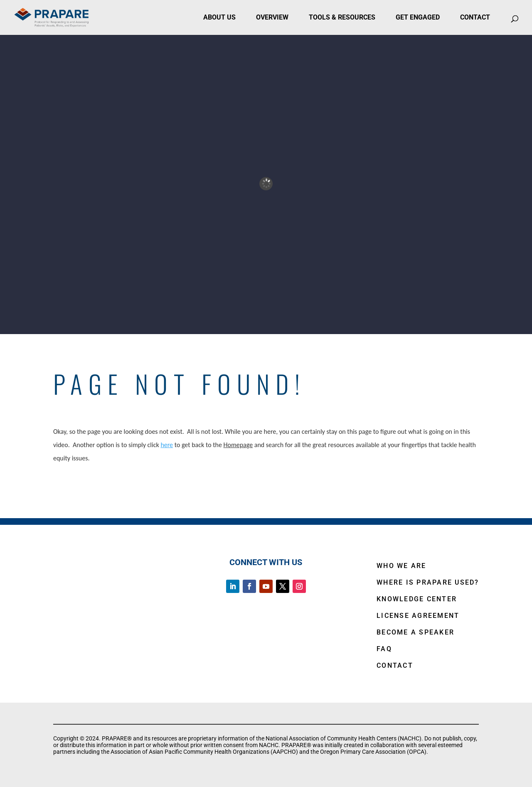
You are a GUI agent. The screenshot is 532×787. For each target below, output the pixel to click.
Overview (272, 17)
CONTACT (395, 665)
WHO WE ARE (401, 566)
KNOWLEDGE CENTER (417, 599)
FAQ (384, 649)
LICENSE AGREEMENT (418, 616)
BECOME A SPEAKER (415, 632)
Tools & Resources (342, 17)
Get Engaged (418, 17)
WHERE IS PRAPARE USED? (428, 582)
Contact (475, 17)
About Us (219, 17)
